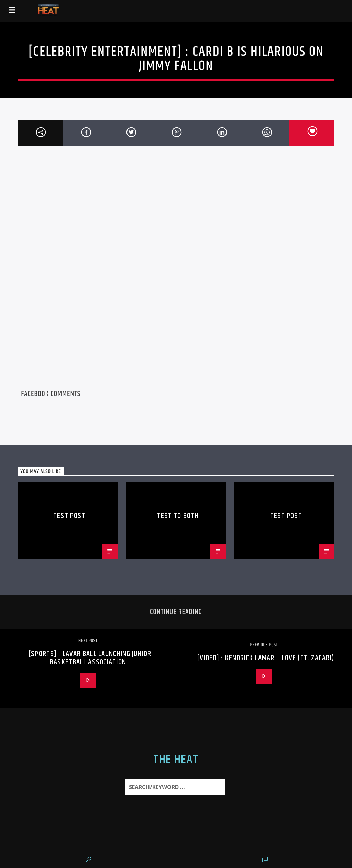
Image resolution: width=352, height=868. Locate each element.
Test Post (69, 516)
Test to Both (178, 516)
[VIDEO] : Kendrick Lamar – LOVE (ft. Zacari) (266, 658)
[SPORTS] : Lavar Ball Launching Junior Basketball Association (90, 658)
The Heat (176, 760)
